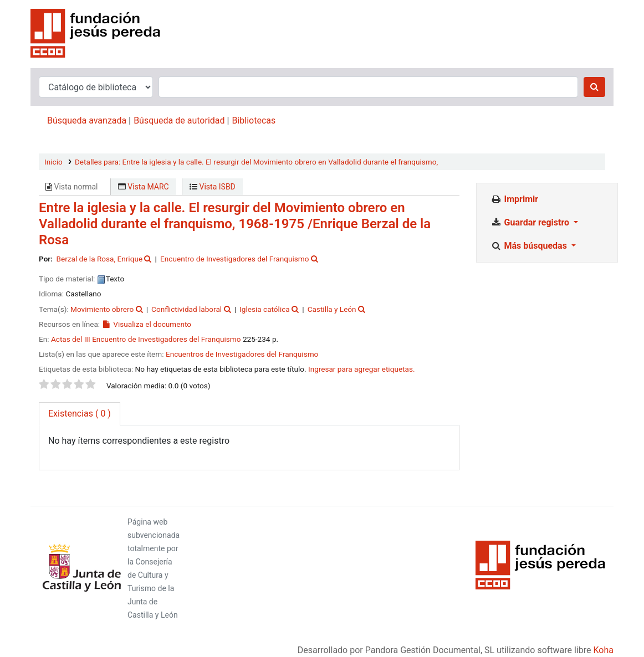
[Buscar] (594, 87)
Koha (604, 650)
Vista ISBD (213, 187)
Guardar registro (531, 222)
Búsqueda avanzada (87, 120)
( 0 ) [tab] (80, 414)
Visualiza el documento (147, 324)
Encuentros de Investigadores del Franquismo (242, 354)
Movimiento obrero (102, 309)
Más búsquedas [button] (530, 246)
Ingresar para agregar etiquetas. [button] (362, 369)
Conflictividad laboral (186, 309)
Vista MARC (144, 187)
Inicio (53, 162)
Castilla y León (332, 309)
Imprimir (514, 199)
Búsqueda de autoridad (179, 120)
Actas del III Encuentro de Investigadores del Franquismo (146, 339)
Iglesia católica (265, 309)
